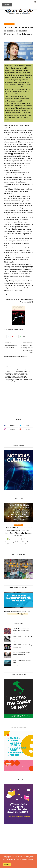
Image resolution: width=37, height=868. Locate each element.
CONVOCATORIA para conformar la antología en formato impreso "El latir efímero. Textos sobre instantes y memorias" (18, 532)
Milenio (21, 329)
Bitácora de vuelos (16, 539)
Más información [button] (28, 859)
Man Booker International (22, 84)
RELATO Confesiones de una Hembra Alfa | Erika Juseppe (21, 630)
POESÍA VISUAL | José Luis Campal (23, 645)
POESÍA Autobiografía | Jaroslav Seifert (22, 662)
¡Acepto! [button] (7, 864)
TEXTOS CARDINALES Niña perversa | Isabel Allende (21, 654)
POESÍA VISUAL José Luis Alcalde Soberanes (22, 638)
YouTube (27, 77)
